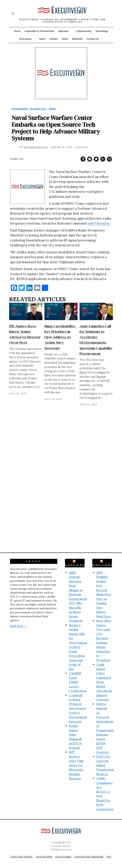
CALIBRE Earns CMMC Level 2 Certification (78, 679)
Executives (26, 39)
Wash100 (77, 39)
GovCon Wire (47, 853)
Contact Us (93, 39)
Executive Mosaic (23, 853)
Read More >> (19, 623)
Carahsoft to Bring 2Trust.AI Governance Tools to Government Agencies (78, 705)
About (65, 39)
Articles (54, 39)
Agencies (63, 31)
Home (17, 31)
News (42, 39)
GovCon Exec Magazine (95, 853)
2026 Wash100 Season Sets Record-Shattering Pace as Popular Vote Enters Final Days (104, 591)
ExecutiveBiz (82, 561)
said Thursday (99, 223)
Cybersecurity (84, 31)
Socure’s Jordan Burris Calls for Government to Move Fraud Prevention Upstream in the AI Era (78, 644)
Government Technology (29, 109)
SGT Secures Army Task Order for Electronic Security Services (76, 762)
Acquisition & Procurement (39, 31)
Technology (102, 31)
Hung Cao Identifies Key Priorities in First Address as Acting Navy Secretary (60, 337)
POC (63, 857)
